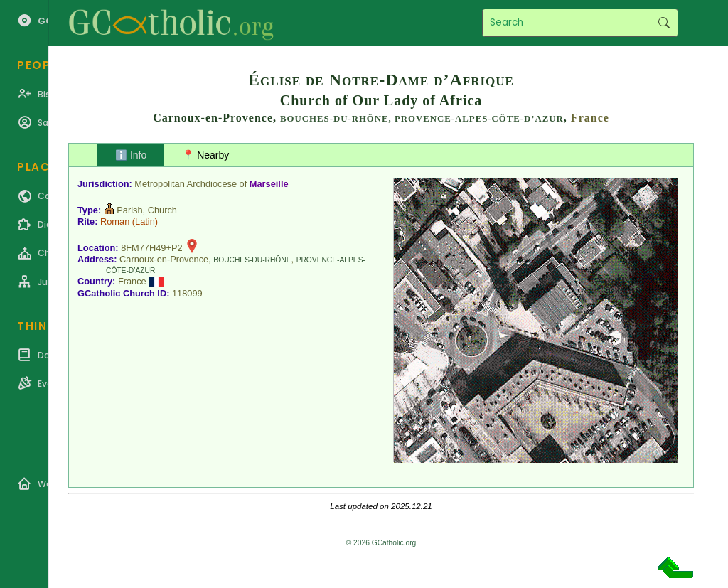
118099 (187, 293)
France (590, 118)
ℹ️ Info (131, 155)
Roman (115, 221)
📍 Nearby (205, 155)
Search (664, 23)
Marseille (269, 184)
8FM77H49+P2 (151, 248)
